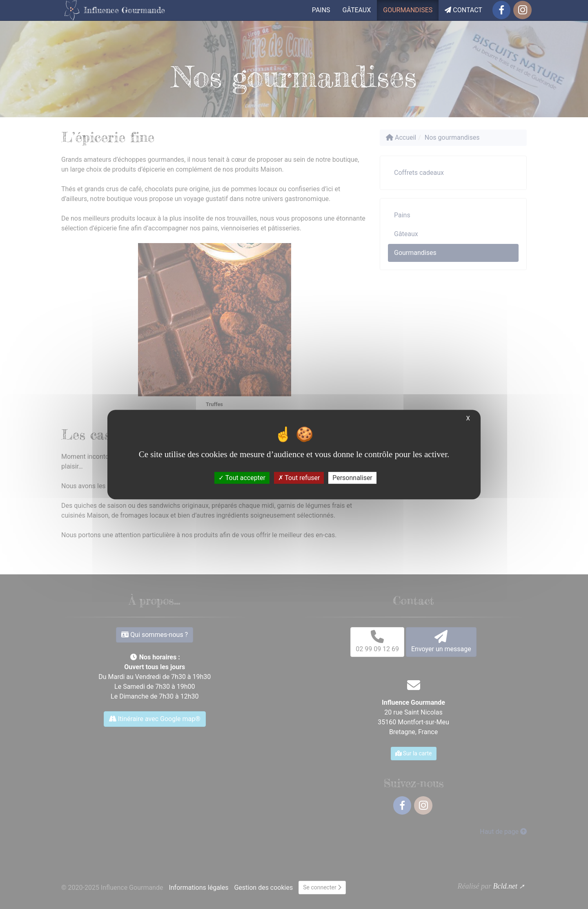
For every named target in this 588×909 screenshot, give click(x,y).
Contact (463, 10)
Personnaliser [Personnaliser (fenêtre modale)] (352, 478)
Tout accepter (242, 478)
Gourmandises (408, 10)
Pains (321, 10)
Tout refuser (299, 478)
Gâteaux (357, 10)
